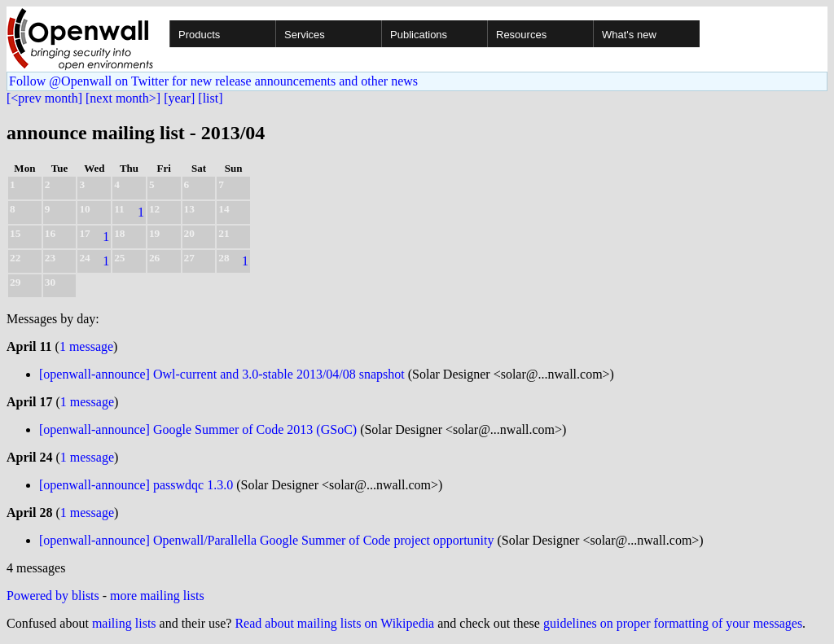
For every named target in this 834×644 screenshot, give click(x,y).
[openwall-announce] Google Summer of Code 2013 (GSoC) (198, 429)
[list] (210, 98)
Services (305, 35)
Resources (521, 35)
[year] (179, 98)
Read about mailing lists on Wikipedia (334, 623)
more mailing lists (157, 596)
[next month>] (123, 98)
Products (199, 35)
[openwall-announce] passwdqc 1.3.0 (136, 485)
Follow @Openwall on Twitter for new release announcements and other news (213, 81)
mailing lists (124, 623)
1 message (86, 346)
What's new (629, 35)
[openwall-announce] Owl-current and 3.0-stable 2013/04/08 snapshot (222, 374)
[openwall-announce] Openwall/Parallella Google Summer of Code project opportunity (267, 540)
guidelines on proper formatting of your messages (673, 623)
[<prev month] (44, 98)
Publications (419, 35)
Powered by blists (53, 596)
